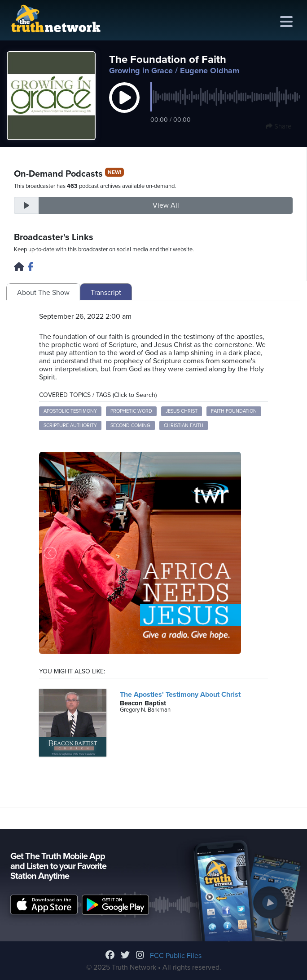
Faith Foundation (234, 411)
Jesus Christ (182, 411)
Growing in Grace (141, 71)
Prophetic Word (131, 411)
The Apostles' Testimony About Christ (180, 695)
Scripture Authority (70, 425)
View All (166, 205)
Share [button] (278, 126)
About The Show (43, 293)
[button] (124, 107)
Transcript (106, 293)
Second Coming (130, 425)
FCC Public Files (176, 956)
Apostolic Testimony (70, 411)
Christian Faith (184, 425)
